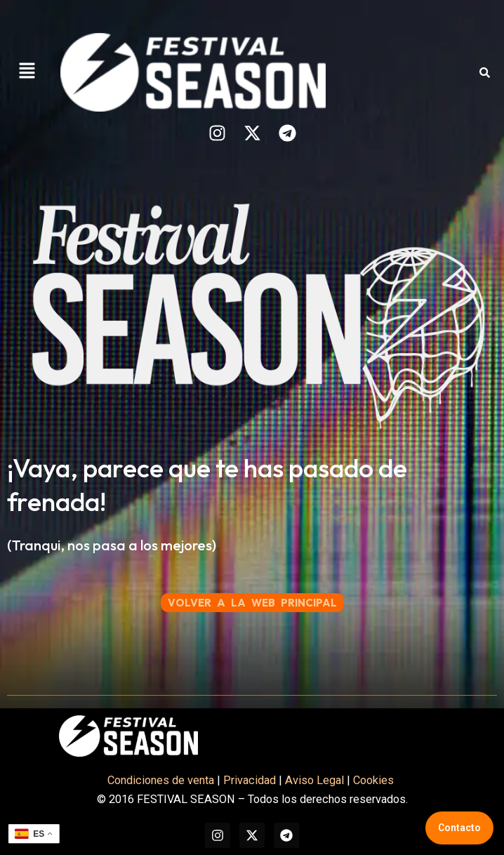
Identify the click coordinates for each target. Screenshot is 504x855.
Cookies (375, 780)
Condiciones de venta (161, 780)
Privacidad (250, 780)
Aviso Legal (314, 780)
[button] (27, 72)
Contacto (459, 828)
